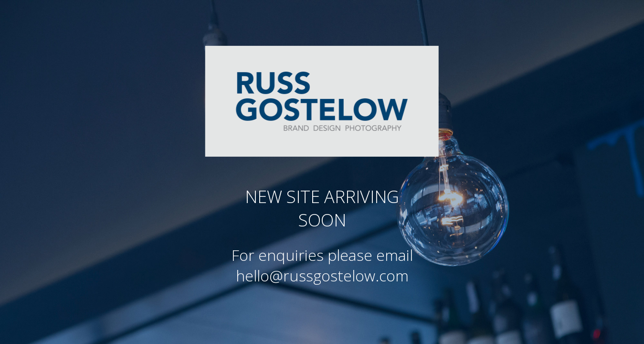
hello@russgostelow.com (322, 275)
